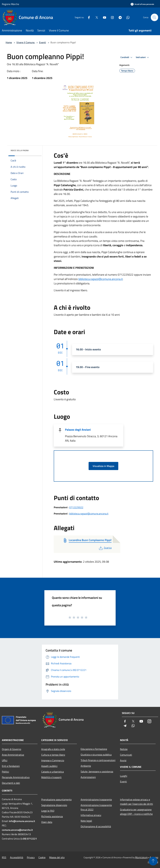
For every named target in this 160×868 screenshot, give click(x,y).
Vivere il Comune (26, 42)
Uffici (5, 760)
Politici (5, 772)
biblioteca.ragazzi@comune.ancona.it (101, 279)
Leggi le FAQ (48, 811)
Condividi (127, 57)
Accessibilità (17, 857)
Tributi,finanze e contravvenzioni (98, 760)
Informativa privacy (91, 815)
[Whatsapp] (127, 17)
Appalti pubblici (49, 766)
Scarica (105, 548)
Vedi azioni (143, 57)
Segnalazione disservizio (54, 805)
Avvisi (123, 760)
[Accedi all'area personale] (142, 4)
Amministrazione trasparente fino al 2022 (96, 807)
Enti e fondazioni (11, 766)
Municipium (141, 857)
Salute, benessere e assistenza (97, 771)
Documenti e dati (11, 783)
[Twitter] (95, 17)
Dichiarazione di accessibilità (96, 826)
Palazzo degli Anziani (78, 430)
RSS (4, 857)
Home (9, 42)
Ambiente (86, 766)
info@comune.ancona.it (22, 821)
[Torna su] (153, 861)
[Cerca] (154, 17)
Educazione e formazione (94, 749)
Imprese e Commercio (53, 760)
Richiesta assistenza (52, 816)
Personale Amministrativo (16, 777)
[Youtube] (103, 17)
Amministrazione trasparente (96, 799)
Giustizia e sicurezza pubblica (96, 755)
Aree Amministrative (13, 755)
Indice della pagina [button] (20, 150)
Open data (47, 822)
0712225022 (76, 507)
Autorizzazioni (88, 777)
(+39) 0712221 (29, 839)
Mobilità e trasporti (51, 777)
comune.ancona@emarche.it (17, 830)
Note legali (86, 821)
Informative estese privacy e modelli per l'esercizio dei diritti (136, 802)
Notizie (124, 749)
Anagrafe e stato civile (53, 749)
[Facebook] (87, 17)
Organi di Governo (11, 749)
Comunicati (126, 755)
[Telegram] (119, 17)
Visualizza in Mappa (103, 466)
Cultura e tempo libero (53, 755)
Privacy (31, 857)
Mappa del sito (57, 857)
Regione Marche (10, 4)
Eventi (42, 42)
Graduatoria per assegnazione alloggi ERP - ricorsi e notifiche (136, 812)
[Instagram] (111, 17)
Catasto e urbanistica (52, 772)
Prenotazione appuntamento (56, 799)
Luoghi (124, 776)
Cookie (42, 857)
